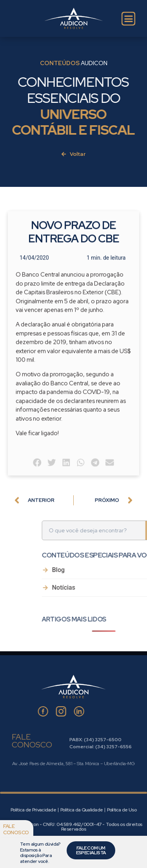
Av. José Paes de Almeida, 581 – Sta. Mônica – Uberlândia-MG (73, 764)
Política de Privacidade (33, 831)
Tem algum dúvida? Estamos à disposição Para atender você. (40, 852)
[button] (37, 480)
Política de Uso (122, 831)
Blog (114, 570)
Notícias (119, 588)
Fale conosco (16, 829)
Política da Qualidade (82, 831)
